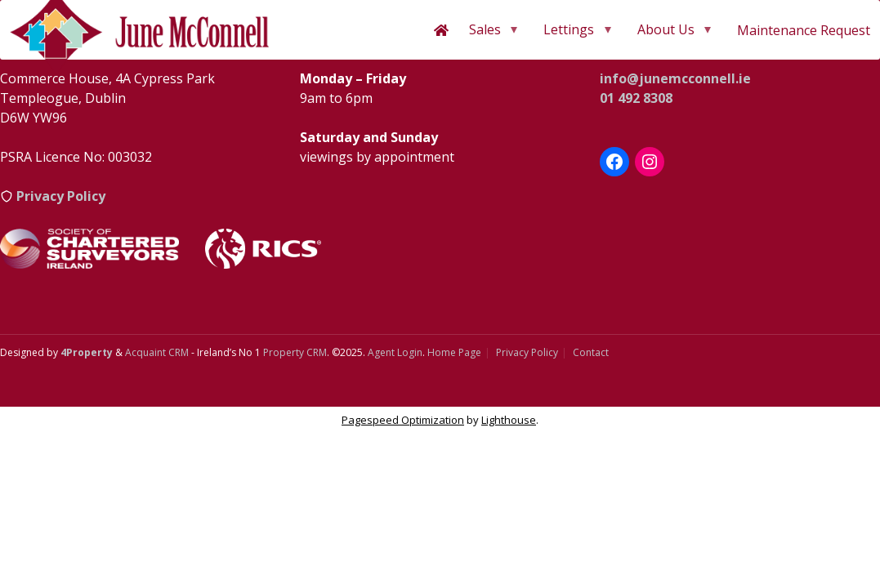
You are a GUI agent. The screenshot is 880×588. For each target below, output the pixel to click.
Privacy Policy (527, 352)
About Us (666, 29)
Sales (485, 29)
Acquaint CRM (157, 352)
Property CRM (295, 352)
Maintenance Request (804, 30)
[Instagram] (650, 162)
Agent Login (395, 352)
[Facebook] (614, 162)
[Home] (441, 30)
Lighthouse (509, 420)
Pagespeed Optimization (403, 420)
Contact (591, 352)
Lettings (569, 29)
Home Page (454, 352)
